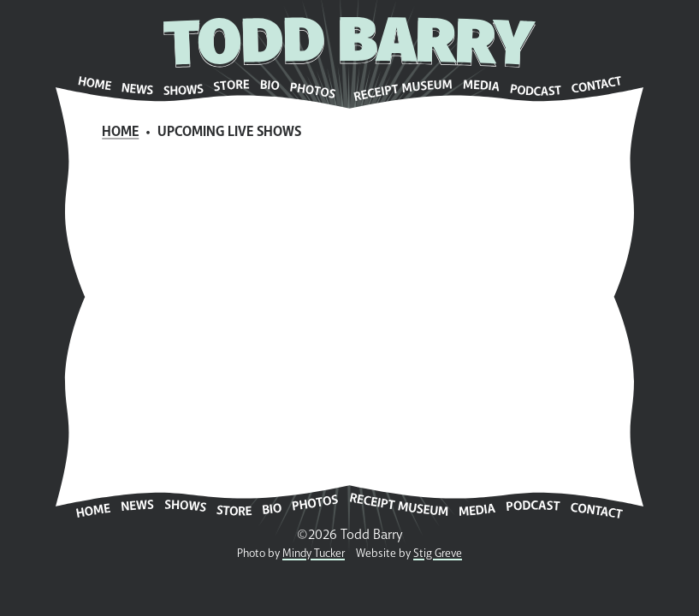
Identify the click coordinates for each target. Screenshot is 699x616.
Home (120, 131)
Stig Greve (438, 553)
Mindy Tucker (314, 553)
